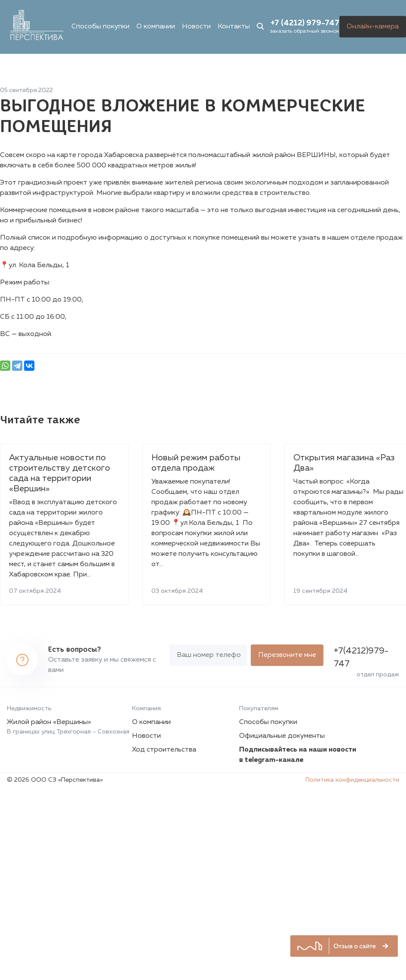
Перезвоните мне (287, 655)
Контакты (234, 27)
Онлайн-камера (373, 27)
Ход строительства (164, 750)
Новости (196, 27)
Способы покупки (100, 27)
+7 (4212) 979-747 (305, 23)
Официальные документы (282, 736)
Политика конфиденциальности (352, 780)
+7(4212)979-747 (361, 657)
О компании (156, 27)
